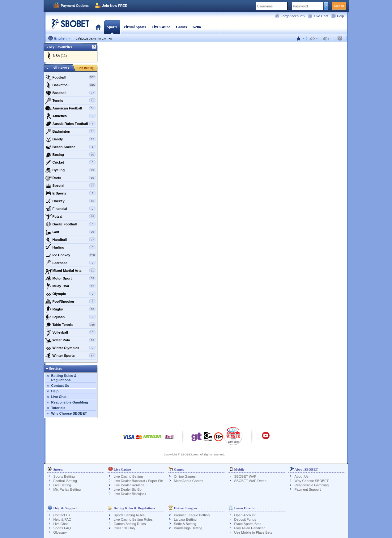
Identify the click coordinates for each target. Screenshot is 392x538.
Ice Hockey (71, 255)
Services (56, 369)
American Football (71, 108)
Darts (71, 178)
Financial (71, 209)
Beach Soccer (71, 147)
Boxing (71, 155)
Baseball (71, 93)
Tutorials (58, 408)
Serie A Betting (185, 524)
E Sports (71, 193)
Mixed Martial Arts (71, 271)
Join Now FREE (115, 6)
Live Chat (321, 16)
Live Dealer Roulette (129, 485)
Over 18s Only (125, 528)
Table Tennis (71, 325)
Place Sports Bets (248, 524)
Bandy (71, 139)
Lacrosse (71, 263)
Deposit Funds (245, 519)
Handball (71, 240)
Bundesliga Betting (188, 528)
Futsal (71, 216)
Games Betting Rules (130, 524)
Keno (196, 27)
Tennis (71, 100)
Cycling (71, 170)
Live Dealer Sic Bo (128, 489)
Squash (71, 317)
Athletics (71, 116)
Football (71, 77)
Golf (71, 232)
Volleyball (71, 332)
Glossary (60, 532)
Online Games (185, 476)
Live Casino (161, 27)
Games (181, 27)
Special (71, 186)
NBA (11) (60, 56)
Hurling (71, 247)
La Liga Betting (185, 519)
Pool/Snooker (71, 301)
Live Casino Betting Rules (133, 519)
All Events (61, 68)
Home (98, 27)
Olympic (71, 294)
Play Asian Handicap (250, 528)
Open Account (245, 515)
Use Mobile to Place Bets (253, 532)
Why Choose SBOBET (69, 413)
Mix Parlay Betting (67, 489)
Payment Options (75, 6)
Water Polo (71, 340)
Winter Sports (71, 356)
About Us (302, 476)
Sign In (339, 6)
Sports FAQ (62, 528)
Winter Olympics (71, 348)
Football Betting (65, 481)
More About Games (189, 481)
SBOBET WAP (245, 476)
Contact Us (60, 386)
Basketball (71, 85)
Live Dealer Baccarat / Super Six (138, 481)
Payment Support (308, 489)
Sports (112, 27)
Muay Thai (71, 286)
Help (341, 16)
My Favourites (61, 47)
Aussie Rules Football (71, 124)
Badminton (71, 131)
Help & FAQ (62, 519)
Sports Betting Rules (129, 515)
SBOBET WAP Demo (250, 481)
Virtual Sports (135, 27)
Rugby (71, 309)
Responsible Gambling (70, 402)
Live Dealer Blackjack (130, 494)
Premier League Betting (192, 515)
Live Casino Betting (128, 476)
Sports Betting (64, 476)
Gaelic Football (71, 224)
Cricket (71, 162)
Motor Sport (71, 278)
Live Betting (85, 68)
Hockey (71, 201)
